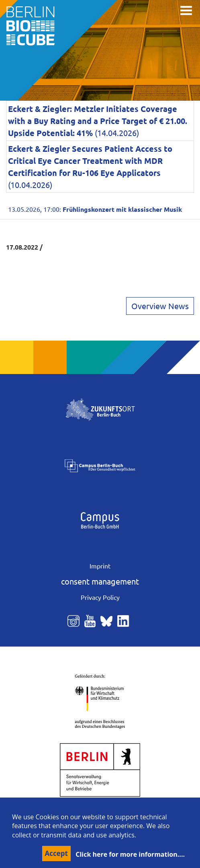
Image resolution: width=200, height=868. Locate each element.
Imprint (100, 566)
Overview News (160, 306)
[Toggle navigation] (186, 10)
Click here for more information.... (130, 854)
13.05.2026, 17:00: (95, 209)
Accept (56, 853)
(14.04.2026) (98, 121)
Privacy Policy (100, 597)
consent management (100, 581)
